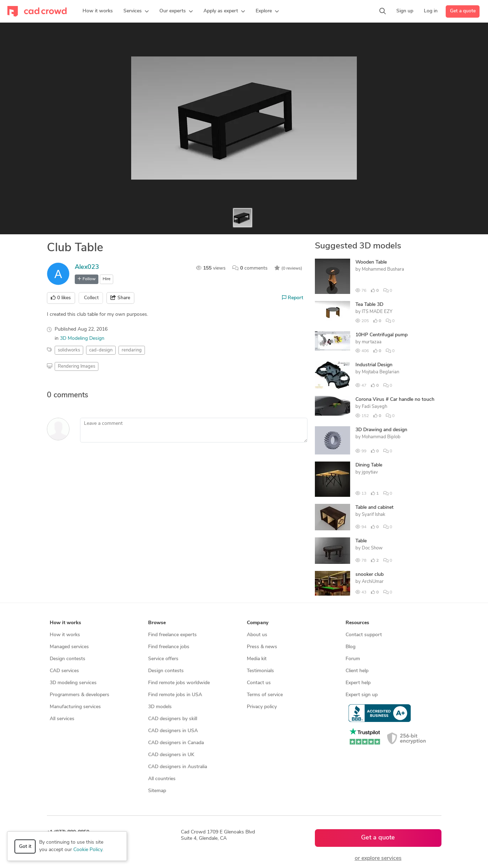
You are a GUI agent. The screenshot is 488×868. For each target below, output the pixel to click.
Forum (353, 659)
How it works (65, 635)
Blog (350, 647)
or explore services (378, 858)
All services (62, 719)
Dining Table (369, 465)
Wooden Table (371, 262)
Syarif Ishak (374, 515)
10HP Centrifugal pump (382, 335)
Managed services (69, 647)
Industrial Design (374, 365)
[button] (136, 11)
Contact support (364, 635)
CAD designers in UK (171, 755)
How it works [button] (65, 623)
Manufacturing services (75, 707)
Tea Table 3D (369, 305)
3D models (160, 707)
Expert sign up (362, 695)
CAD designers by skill (173, 719)
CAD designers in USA (173, 731)
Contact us (259, 683)
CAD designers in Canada (176, 743)
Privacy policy (262, 707)
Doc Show (372, 548)
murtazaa (372, 342)
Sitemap (157, 791)
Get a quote (463, 11)
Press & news (262, 647)
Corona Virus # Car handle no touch (395, 400)
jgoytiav (370, 472)
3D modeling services (73, 683)
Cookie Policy (88, 850)
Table (361, 541)
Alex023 (87, 267)
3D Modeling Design (82, 339)
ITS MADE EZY (377, 312)
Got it (25, 847)
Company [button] (258, 623)
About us (257, 635)
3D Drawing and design (381, 430)
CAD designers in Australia (178, 767)
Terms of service (265, 695)
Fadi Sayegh (374, 407)
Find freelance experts (172, 635)
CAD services (64, 671)
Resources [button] (357, 623)
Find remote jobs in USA (175, 695)
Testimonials (260, 671)
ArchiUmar (373, 582)
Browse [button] (157, 623)
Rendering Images (77, 366)
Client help (357, 671)
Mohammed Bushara (383, 269)
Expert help (358, 683)
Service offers (163, 659)
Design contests (68, 659)
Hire (106, 279)
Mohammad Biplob (381, 437)
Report (293, 298)
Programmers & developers (80, 695)
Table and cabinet (374, 508)
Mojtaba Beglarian (380, 372)
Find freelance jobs (169, 647)
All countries (162, 779)
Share (120, 298)
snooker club (370, 575)
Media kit (257, 659)
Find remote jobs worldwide (179, 683)
